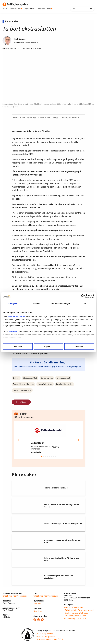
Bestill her (38, 611)
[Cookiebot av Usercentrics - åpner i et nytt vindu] (83, 296)
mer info (13, 332)
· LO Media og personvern (75, 619)
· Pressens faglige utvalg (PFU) (50, 639)
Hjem (5, 9)
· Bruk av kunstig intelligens (76, 613)
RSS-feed (37, 604)
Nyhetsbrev (30, 9)
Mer (50, 9)
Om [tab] (84, 303)
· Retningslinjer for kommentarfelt (79, 610)
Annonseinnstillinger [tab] (60, 303)
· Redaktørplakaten (45, 634)
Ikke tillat (18, 346)
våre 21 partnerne (17, 316)
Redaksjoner (16, 9)
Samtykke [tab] (13, 303)
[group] (48, 440)
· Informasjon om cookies (75, 616)
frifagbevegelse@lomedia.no (15, 596)
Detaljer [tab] (37, 303)
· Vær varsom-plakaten (46, 637)
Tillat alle (79, 346)
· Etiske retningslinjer (74, 607)
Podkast (41, 9)
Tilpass (49, 346)
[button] (79, 440)
